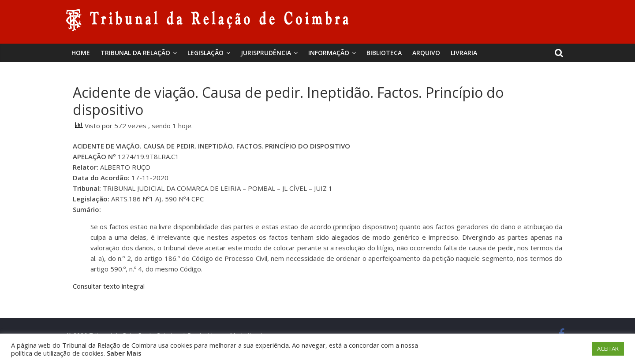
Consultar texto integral (109, 286)
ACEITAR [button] (608, 349)
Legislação (205, 53)
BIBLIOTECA (384, 53)
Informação (329, 53)
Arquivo (426, 53)
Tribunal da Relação (135, 53)
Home (81, 53)
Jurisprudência (266, 53)
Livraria (464, 53)
